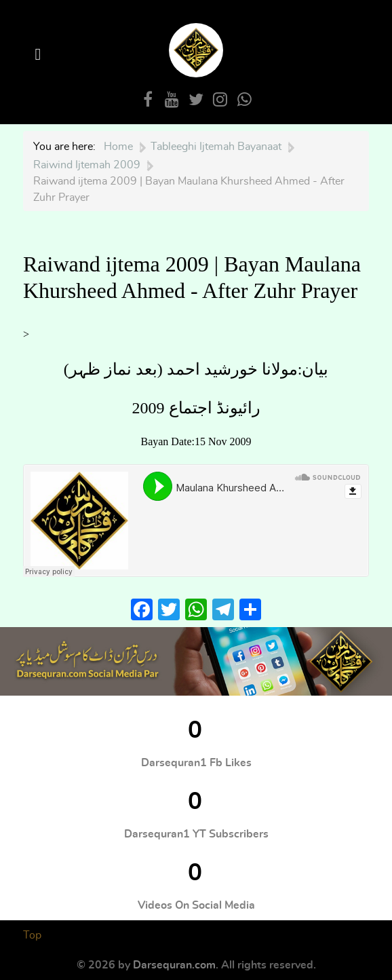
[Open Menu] (40, 55)
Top (32, 935)
